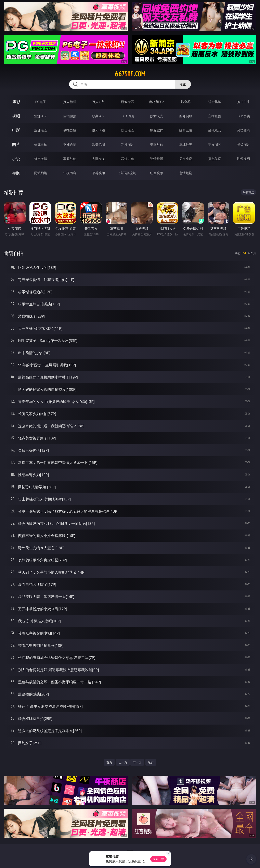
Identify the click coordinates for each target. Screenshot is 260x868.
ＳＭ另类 (244, 116)
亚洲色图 (70, 144)
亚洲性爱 (41, 130)
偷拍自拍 (70, 130)
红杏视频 (157, 173)
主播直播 (215, 116)
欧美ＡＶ (99, 116)
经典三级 (186, 130)
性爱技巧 (244, 159)
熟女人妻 (157, 116)
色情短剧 (186, 173)
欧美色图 (99, 144)
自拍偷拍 (70, 116)
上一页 (123, 762)
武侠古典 (128, 159)
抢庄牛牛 (244, 102)
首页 (109, 762)
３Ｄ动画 (128, 116)
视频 (16, 116)
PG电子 (41, 102)
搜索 (183, 84)
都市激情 (41, 159)
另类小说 (186, 159)
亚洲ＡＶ (41, 116)
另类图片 (244, 144)
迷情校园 (157, 159)
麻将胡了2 (157, 102)
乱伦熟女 (215, 130)
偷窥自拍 (41, 144)
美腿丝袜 (157, 144)
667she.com (130, 74)
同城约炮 (41, 173)
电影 (16, 130)
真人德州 (70, 102)
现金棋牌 (215, 102)
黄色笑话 (215, 159)
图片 (16, 144)
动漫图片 (128, 144)
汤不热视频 (128, 173)
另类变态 (244, 130)
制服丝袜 (157, 130)
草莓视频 (99, 173)
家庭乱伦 (70, 159)
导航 (16, 173)
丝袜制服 (186, 116)
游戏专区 (128, 102)
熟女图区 (215, 144)
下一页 (137, 762)
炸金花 (186, 102)
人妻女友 (99, 159)
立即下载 (158, 859)
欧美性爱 (128, 130)
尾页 (151, 762)
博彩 (16, 102)
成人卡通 (99, 130)
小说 (16, 159)
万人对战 (99, 102)
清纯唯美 (186, 144)
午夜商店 (70, 173)
